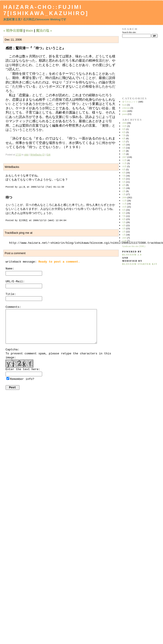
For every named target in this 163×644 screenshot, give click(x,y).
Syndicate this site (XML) (134, 246)
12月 (124, 160)
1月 (124, 154)
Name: (10, 269)
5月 (124, 142)
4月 (124, 145)
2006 (124, 197)
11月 (124, 163)
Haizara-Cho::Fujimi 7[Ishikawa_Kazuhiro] (46, 10)
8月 (124, 132)
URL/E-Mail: (15, 282)
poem (125, 114)
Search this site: (129, 32)
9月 (124, 129)
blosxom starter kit (140, 264)
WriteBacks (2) (38, 155)
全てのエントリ (130, 102)
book (124, 105)
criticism (126, 108)
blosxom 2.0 (132, 255)
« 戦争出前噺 (13, 30)
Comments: (13, 307)
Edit (48, 155)
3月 (124, 148)
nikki (26, 155)
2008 (124, 123)
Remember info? (22, 379)
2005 (124, 238)
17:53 (18, 155)
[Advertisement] (136, 67)
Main (29, 30)
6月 (124, 138)
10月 (124, 126)
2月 (124, 151)
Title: (11, 294)
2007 (124, 157)
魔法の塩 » (44, 30)
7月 (124, 135)
